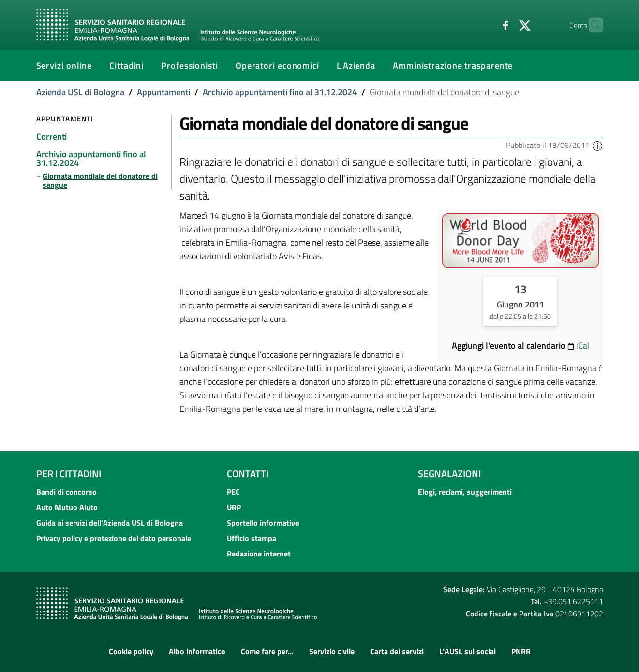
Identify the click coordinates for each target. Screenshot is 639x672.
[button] (597, 145)
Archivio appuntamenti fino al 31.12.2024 (280, 92)
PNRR (521, 651)
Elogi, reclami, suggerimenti (465, 492)
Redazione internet (259, 554)
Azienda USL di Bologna (80, 92)
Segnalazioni (449, 474)
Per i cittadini (69, 474)
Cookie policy (131, 651)
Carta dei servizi (397, 651)
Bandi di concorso (67, 492)
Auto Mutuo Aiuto (67, 507)
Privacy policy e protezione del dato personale (114, 538)
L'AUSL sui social (468, 651)
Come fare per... (267, 651)
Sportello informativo (263, 523)
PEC (233, 492)
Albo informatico (197, 651)
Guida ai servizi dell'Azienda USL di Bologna (110, 523)
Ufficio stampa (252, 538)
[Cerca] (592, 25)
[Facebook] (487, 25)
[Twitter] (506, 25)
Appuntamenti (163, 92)
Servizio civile (332, 651)
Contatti (248, 474)
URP (234, 507)
